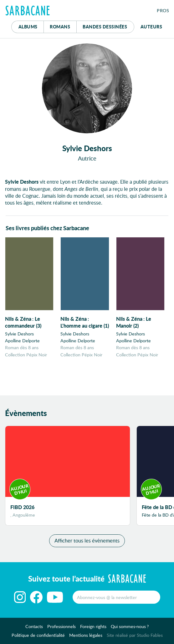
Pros (163, 10)
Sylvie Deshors (19, 334)
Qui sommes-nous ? (130, 626)
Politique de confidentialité (38, 635)
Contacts (34, 626)
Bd (105, 27)
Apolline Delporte (22, 341)
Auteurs (151, 27)
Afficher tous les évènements (87, 540)
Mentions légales (86, 635)
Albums (28, 27)
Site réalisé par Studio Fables (135, 635)
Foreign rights (93, 626)
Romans (60, 27)
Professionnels (61, 626)
